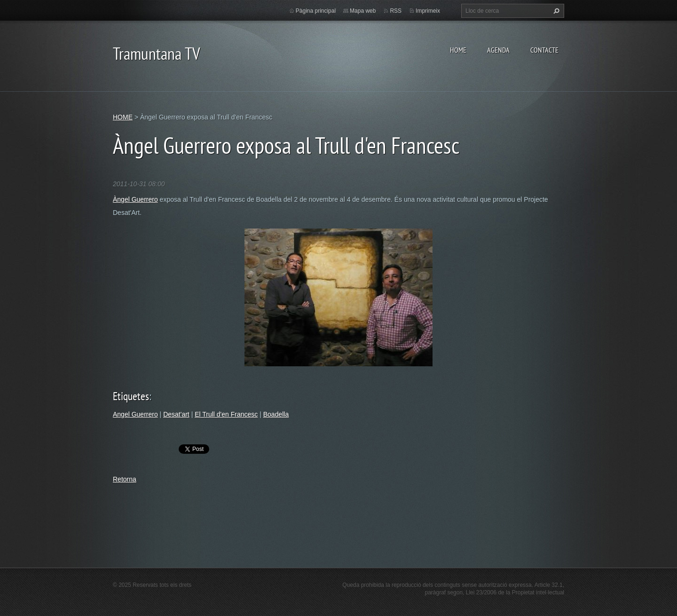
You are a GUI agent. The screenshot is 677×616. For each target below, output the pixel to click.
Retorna (125, 479)
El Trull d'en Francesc (226, 414)
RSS (396, 11)
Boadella (276, 414)
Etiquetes (131, 396)
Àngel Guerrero (135, 199)
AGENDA (498, 50)
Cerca (555, 11)
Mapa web (363, 11)
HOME (458, 50)
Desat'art (176, 414)
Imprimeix (428, 11)
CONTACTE (544, 50)
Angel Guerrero (135, 414)
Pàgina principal (316, 11)
